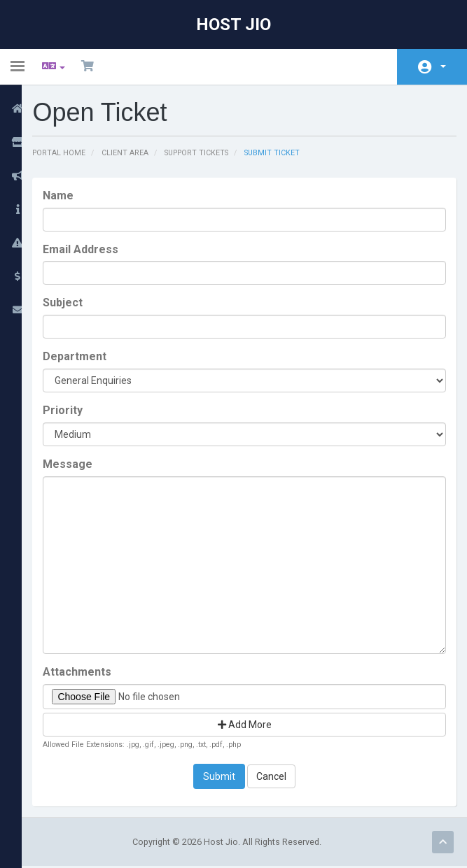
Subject (76, 303)
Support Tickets (215, 153)
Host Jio (234, 24)
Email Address (94, 249)
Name (71, 196)
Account (443, 66)
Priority (76, 411)
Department (88, 357)
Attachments (90, 673)
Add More (251, 725)
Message (81, 465)
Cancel (278, 778)
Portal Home (72, 153)
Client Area (140, 153)
